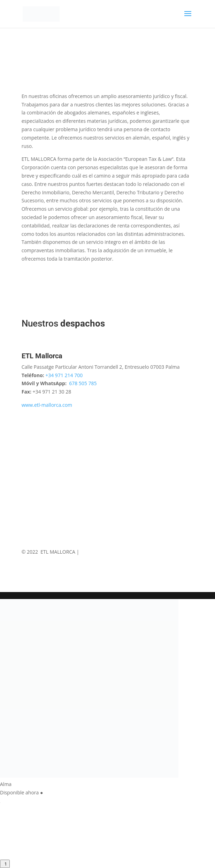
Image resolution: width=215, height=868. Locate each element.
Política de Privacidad (135, 552)
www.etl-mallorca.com (47, 405)
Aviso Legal (93, 552)
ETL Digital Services (102, 560)
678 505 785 (83, 383)
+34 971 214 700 (64, 375)
